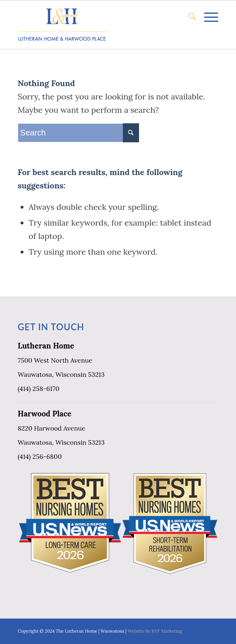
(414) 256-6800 (40, 456)
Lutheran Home (46, 346)
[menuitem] (188, 17)
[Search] (188, 17)
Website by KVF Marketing (155, 631)
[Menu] (207, 17)
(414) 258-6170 (39, 389)
